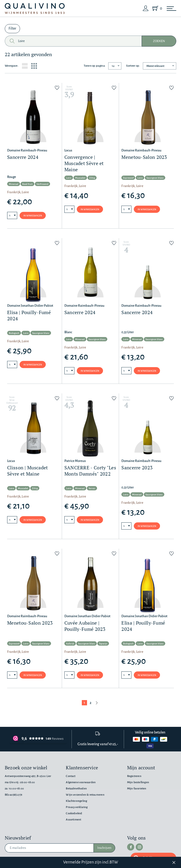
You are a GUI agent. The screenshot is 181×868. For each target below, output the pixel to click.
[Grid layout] (34, 66)
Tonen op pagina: (95, 66)
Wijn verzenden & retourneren (85, 795)
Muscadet (80, 178)
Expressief (128, 178)
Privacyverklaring (77, 807)
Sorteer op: (133, 66)
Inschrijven (104, 848)
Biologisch (14, 333)
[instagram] (139, 847)
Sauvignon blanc (155, 178)
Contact (71, 776)
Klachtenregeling (76, 801)
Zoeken (159, 41)
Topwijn (103, 644)
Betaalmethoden (76, 789)
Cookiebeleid (74, 813)
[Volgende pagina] (97, 703)
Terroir (92, 488)
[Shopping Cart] (156, 8)
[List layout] (25, 66)
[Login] (146, 8)
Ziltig (92, 178)
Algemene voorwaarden (81, 782)
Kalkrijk (70, 644)
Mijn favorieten (137, 789)
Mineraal (14, 184)
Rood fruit (27, 184)
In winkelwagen (33, 216)
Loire (69, 178)
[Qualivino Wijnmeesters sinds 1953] (35, 8)
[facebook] (131, 847)
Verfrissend (42, 184)
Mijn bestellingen (138, 782)
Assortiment (73, 820)
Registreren (134, 776)
